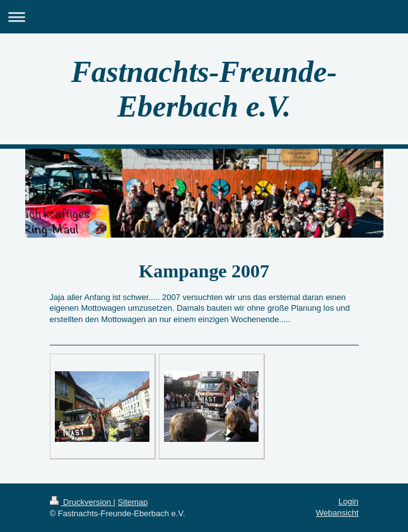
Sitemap (133, 502)
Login (349, 501)
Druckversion (82, 502)
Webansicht (337, 513)
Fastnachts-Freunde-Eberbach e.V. (204, 89)
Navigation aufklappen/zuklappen (204, 17)
